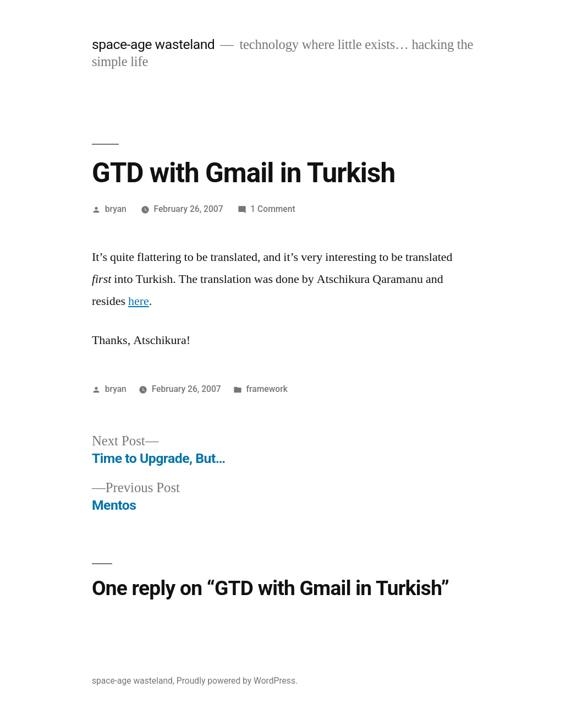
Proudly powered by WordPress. (237, 681)
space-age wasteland (153, 44)
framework (267, 389)
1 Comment (273, 209)
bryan (116, 209)
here (139, 301)
